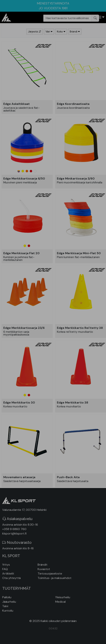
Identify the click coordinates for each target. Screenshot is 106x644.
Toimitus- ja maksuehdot (54, 578)
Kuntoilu (8, 611)
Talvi (5, 606)
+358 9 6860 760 (14, 529)
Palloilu (7, 597)
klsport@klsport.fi (14, 533)
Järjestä (35, 31)
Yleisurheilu (63, 597)
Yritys (6, 565)
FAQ (5, 569)
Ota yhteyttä (11, 578)
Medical (60, 602)
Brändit (42, 565)
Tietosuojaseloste (50, 574)
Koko (61, 31)
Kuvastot (44, 569)
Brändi (75, 31)
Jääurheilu (9, 602)
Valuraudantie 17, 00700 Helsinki (24, 510)
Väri (49, 31)
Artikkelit (8, 574)
